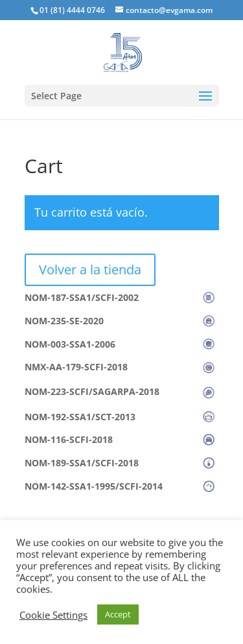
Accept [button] (118, 614)
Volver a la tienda (90, 269)
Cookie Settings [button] (53, 615)
